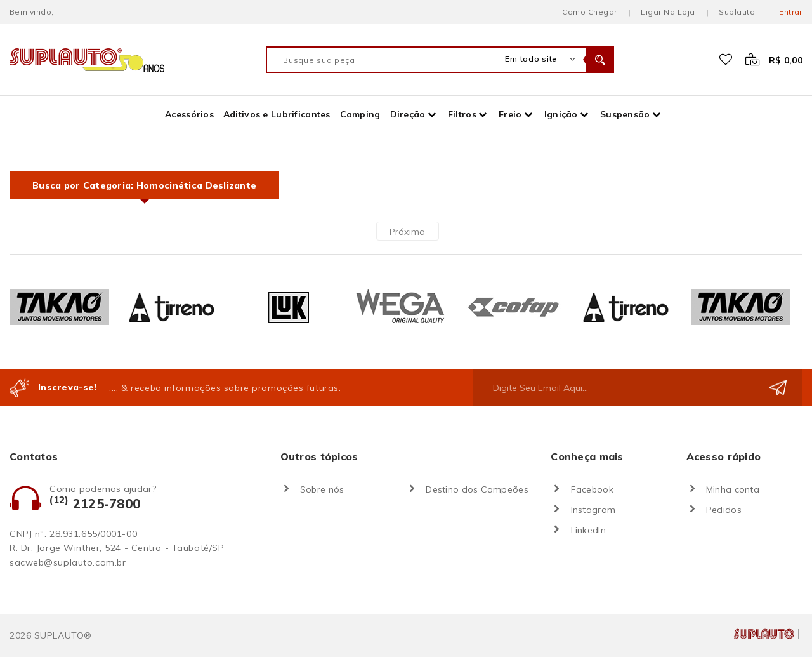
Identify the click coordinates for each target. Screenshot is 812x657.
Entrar (791, 12)
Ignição (561, 114)
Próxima (408, 232)
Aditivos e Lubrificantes (277, 114)
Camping (360, 114)
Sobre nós (322, 489)
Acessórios (189, 114)
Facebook (592, 489)
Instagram (593, 510)
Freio (510, 114)
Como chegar (589, 12)
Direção (408, 114)
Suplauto (737, 12)
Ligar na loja (668, 12)
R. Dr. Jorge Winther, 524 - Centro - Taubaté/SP (117, 548)
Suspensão (625, 114)
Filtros (462, 114)
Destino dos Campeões (477, 489)
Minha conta (733, 489)
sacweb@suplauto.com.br (68, 562)
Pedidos (724, 510)
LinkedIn (588, 530)
